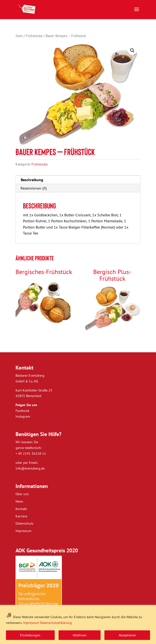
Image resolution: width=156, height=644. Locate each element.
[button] (132, 50)
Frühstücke (34, 36)
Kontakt (21, 509)
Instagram (23, 416)
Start (19, 36)
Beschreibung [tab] (32, 180)
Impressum (31, 623)
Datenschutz (24, 523)
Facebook (22, 411)
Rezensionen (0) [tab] (34, 188)
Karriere (21, 516)
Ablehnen (80, 635)
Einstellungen (30, 635)
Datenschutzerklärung (56, 623)
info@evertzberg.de (30, 468)
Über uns (22, 494)
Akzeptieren (127, 635)
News (19, 501)
